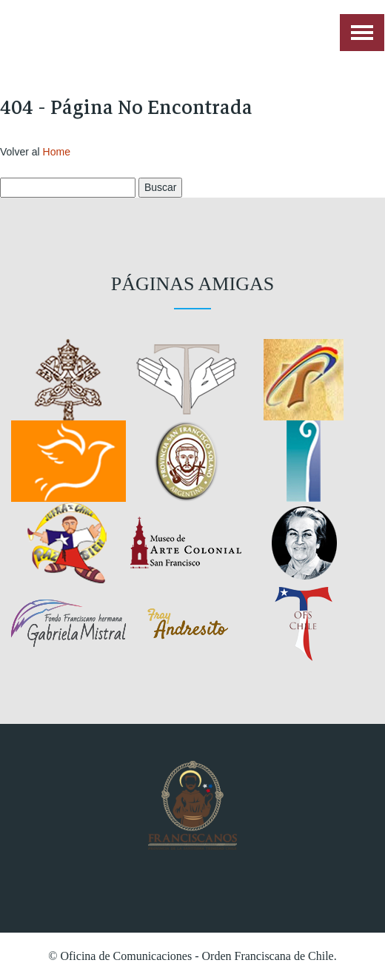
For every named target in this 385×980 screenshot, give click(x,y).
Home (57, 152)
